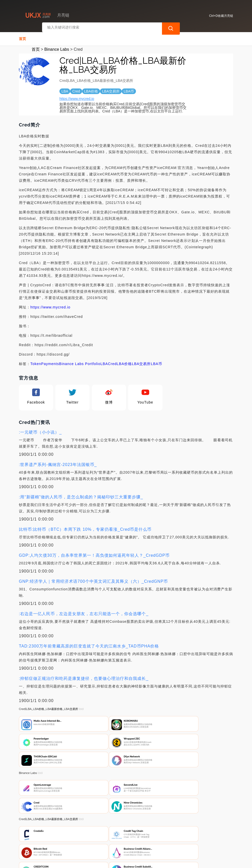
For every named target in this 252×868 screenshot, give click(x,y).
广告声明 (126, 840)
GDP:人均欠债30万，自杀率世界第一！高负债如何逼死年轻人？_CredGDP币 (94, 554)
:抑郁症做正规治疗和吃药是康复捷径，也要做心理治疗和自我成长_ (84, 677)
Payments (50, 362)
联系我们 (75, 840)
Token (36, 362)
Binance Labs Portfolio (80, 362)
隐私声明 (100, 840)
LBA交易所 (141, 362)
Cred (112, 362)
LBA (104, 362)
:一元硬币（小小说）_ (40, 431)
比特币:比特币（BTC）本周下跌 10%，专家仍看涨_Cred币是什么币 (85, 528)
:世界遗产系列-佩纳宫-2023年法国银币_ (58, 463)
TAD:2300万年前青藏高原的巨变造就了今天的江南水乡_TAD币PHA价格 (89, 645)
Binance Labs (57, 48)
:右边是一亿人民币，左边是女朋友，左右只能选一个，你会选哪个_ (84, 612)
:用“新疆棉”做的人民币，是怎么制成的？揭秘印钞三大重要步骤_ (81, 495)
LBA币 (156, 362)
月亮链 (98, 860)
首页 (22, 37)
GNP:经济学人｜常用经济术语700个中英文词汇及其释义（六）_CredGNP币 (93, 580)
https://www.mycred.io (77, 97)
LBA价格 (124, 362)
